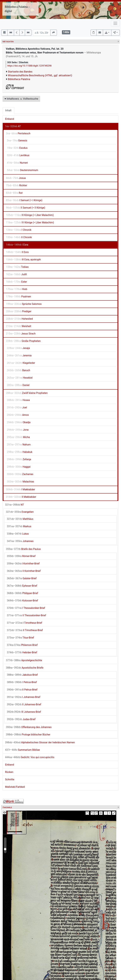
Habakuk (20, 452)
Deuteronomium (23, 170)
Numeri (17, 163)
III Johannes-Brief (24, 712)
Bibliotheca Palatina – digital (17, 9)
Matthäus (20, 519)
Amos (18, 415)
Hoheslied (19, 319)
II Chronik (19, 237)
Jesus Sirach (21, 334)
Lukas (18, 534)
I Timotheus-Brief (24, 623)
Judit (16, 274)
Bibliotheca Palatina (19, 79)
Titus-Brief (20, 638)
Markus (19, 526)
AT (13, 126)
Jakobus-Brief (22, 675)
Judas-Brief (21, 719)
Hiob (17, 289)
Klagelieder (21, 363)
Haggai (19, 467)
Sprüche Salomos (24, 304)
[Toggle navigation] (115, 23)
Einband (10, 119)
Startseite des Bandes (20, 72)
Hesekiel (20, 378)
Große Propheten (23, 341)
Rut (14, 193)
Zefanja (19, 459)
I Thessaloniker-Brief (26, 608)
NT (14, 505)
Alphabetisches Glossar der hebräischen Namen (40, 742)
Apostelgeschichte (24, 660)
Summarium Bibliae (22, 750)
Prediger (19, 311)
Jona (18, 430)
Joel (17, 407)
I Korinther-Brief (23, 564)
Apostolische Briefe (25, 668)
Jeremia (19, 355)
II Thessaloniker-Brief (26, 615)
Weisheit (19, 326)
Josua (16, 178)
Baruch (19, 370)
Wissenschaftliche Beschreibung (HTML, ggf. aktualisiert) (40, 75)
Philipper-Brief (22, 593)
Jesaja (18, 348)
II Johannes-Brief (24, 704)
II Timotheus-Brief (25, 630)
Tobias (17, 267)
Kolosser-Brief (22, 601)
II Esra (17, 252)
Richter (17, 185)
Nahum (19, 445)
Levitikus (18, 155)
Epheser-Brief (22, 586)
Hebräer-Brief (22, 652)
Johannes (20, 541)
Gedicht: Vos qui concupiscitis (30, 757)
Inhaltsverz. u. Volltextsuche (21, 99)
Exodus (17, 148)
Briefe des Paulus (23, 549)
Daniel (18, 385)
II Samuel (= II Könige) (26, 208)
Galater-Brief (22, 578)
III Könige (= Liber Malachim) (30, 215)
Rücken (9, 772)
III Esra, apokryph (23, 259)
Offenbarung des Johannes (29, 727)
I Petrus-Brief (22, 682)
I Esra (17, 245)
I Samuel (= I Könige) (24, 200)
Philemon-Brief (22, 645)
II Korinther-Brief (24, 571)
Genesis (17, 141)
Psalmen (19, 297)
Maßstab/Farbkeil (15, 787)
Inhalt (8, 110)
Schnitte (10, 779)
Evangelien (20, 512)
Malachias (20, 482)
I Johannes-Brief (24, 697)
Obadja (19, 422)
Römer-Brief (21, 556)
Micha (18, 437)
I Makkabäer (21, 489)
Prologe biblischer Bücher (28, 735)
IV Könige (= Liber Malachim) (30, 222)
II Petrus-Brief (22, 690)
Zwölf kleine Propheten (27, 393)
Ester (16, 282)
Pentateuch (18, 133)
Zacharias (20, 474)
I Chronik (19, 230)
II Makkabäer (21, 497)
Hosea (18, 400)
